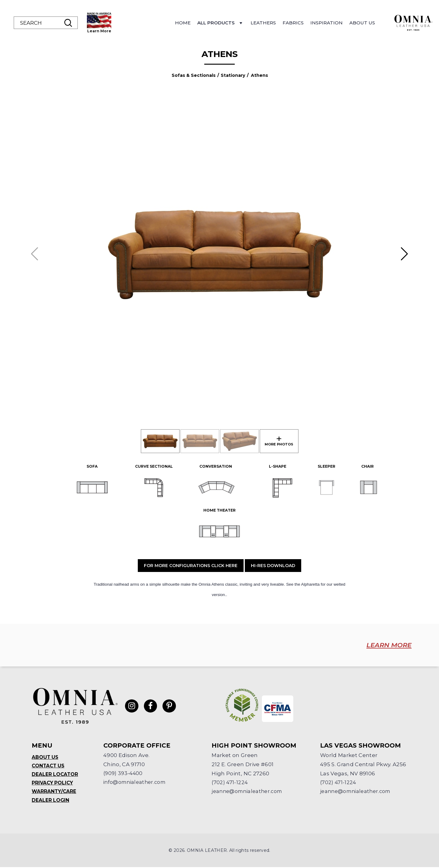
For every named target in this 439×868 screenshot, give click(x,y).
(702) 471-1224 (230, 782)
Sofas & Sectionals (194, 75)
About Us (402, 23)
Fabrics (333, 23)
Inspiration (366, 23)
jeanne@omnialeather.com (249, 791)
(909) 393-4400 (124, 773)
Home (222, 23)
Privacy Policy (53, 783)
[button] (404, 254)
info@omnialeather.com (137, 782)
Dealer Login (51, 801)
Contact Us (49, 765)
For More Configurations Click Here (191, 566)
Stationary (233, 75)
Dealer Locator (55, 774)
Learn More (139, 31)
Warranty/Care (55, 792)
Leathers (303, 23)
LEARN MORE (384, 645)
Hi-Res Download (273, 566)
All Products (260, 24)
